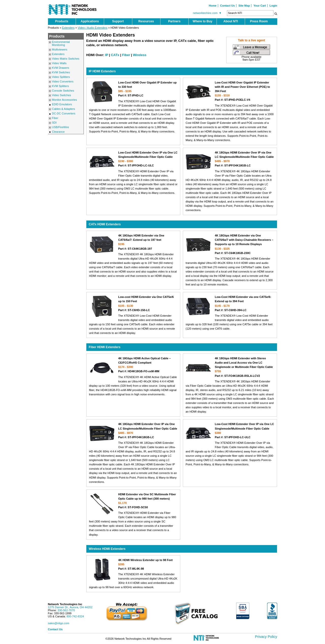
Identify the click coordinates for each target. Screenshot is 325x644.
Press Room (259, 21)
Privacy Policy (266, 637)
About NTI (231, 21)
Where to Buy (202, 21)
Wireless (140, 55)
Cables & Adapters (64, 109)
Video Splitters (61, 77)
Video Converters (63, 81)
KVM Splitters (61, 86)
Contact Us (227, 6)
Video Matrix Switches (66, 59)
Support (118, 21)
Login (273, 6)
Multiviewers (60, 49)
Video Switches (62, 95)
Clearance (58, 132)
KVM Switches (61, 72)
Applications (90, 21)
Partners (174, 21)
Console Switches (63, 91)
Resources (146, 21)
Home (213, 6)
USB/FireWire (61, 127)
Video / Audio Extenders (93, 28)
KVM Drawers (61, 68)
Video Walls (59, 63)
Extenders (68, 28)
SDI (54, 123)
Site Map (244, 6)
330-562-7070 (66, 610)
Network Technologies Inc (65, 604)
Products (62, 21)
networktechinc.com (208, 13)
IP (107, 55)
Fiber (55, 118)
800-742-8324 (75, 616)
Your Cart (260, 6)
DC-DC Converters (64, 113)
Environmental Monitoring (61, 43)
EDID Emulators (62, 104)
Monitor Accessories (64, 100)
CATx (115, 55)
